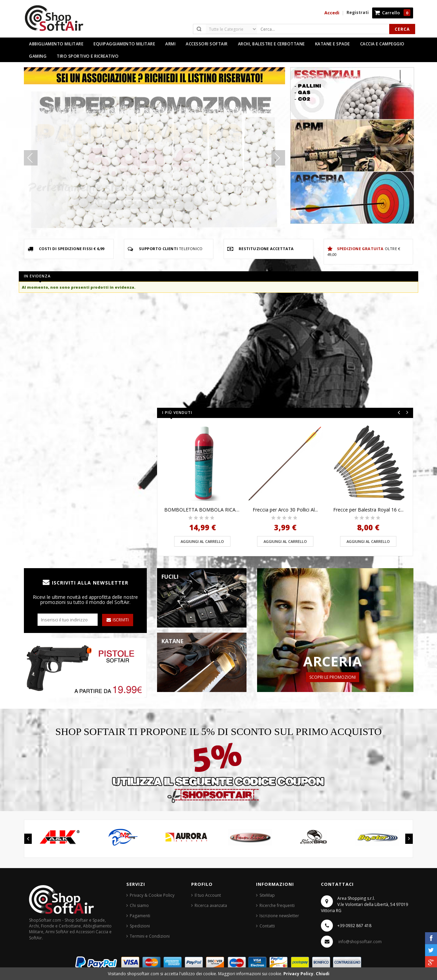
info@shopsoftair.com (360, 942)
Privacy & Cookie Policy (152, 895)
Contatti (267, 926)
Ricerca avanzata (211, 905)
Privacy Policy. (300, 974)
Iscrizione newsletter (279, 916)
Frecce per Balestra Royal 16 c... (368, 510)
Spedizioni (140, 926)
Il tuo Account (208, 895)
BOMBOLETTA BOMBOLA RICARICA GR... (202, 510)
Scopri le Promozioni (333, 677)
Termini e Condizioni (150, 936)
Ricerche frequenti (277, 905)
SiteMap (267, 895)
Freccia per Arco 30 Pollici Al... (285, 510)
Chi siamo (139, 905)
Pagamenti (140, 916)
